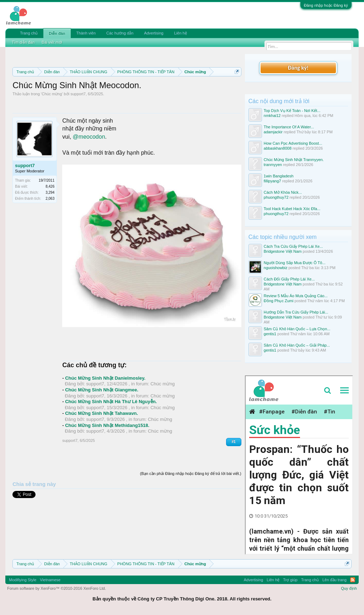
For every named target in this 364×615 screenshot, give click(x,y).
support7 (78, 94)
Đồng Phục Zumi (279, 301)
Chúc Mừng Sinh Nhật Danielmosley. (105, 378)
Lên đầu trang (334, 580)
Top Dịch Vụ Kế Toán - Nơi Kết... (292, 111)
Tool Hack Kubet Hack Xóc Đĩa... (292, 209)
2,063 (50, 199)
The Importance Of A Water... (289, 127)
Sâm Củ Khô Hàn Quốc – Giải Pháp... (297, 345)
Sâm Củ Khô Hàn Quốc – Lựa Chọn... (297, 329)
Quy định (349, 588)
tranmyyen (273, 165)
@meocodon (89, 137)
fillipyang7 (272, 181)
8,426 (50, 186)
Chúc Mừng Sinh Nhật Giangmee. (102, 390)
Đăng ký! (298, 68)
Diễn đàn (57, 33)
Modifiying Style (23, 580)
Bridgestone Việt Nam (283, 251)
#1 (234, 442)
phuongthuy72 (276, 197)
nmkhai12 (272, 116)
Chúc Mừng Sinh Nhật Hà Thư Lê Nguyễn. (111, 402)
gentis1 (270, 334)
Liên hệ (181, 33)
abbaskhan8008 (278, 148)
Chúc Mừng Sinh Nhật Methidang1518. (107, 425)
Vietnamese (50, 580)
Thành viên (86, 33)
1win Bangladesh (279, 176)
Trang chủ (29, 33)
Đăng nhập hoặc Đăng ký (326, 5)
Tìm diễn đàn (23, 42)
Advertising (154, 33)
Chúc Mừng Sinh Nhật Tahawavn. (101, 413)
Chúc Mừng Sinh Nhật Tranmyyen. (294, 160)
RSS (353, 580)
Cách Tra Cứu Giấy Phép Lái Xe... (293, 246)
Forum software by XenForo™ (57, 588)
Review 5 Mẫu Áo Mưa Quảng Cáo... (296, 296)
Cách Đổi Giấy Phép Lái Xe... (289, 279)
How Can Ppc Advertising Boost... (293, 143)
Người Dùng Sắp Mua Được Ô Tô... (295, 263)
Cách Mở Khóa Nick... (283, 192)
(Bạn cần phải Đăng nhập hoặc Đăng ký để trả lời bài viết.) (191, 474)
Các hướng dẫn (120, 33)
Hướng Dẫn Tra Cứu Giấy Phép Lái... (296, 312)
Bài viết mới (52, 42)
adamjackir (273, 132)
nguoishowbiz (276, 268)
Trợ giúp (290, 580)
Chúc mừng (52, 94)
